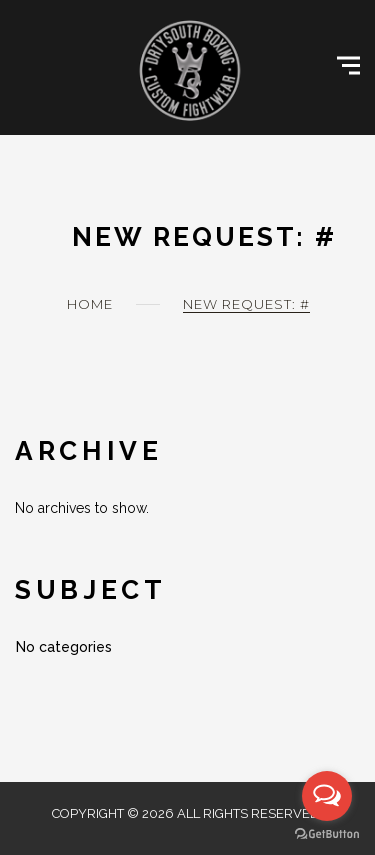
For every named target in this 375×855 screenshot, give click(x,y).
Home (90, 304)
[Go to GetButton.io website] (327, 834)
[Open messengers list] (327, 796)
